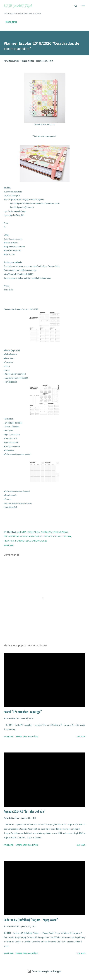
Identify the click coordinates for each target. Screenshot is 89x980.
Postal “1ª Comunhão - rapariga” (23, 712)
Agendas (46, 532)
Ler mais (81, 737)
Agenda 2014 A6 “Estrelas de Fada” (24, 812)
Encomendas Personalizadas (21, 536)
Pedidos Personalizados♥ (56, 536)
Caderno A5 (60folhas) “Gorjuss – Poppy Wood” (31, 920)
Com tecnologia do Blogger (44, 971)
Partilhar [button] (8, 545)
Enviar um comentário (27, 737)
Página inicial (11, 22)
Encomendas (60, 532)
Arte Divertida (18, 6)
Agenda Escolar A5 (28, 532)
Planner (9, 541)
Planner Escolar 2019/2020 (31, 541)
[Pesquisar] (76, 6)
